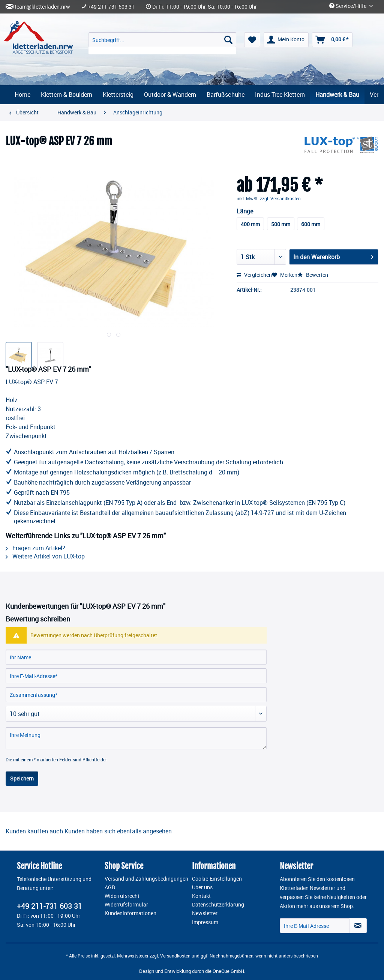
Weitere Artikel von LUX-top (45, 556)
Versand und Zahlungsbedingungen (146, 879)
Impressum (205, 922)
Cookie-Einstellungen (217, 879)
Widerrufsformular (126, 905)
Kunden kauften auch (34, 831)
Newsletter (205, 913)
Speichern (22, 778)
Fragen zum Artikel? (35, 548)
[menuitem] (162, 43)
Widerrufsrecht (122, 896)
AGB (110, 887)
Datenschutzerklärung (218, 905)
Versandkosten (175, 956)
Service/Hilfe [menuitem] (348, 6)
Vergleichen (254, 275)
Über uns (202, 887)
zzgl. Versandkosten (280, 198)
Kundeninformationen (130, 913)
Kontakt (201, 896)
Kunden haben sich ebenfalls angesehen (118, 831)
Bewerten (313, 275)
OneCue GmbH (228, 971)
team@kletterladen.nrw (42, 7)
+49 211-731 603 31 (111, 7)
